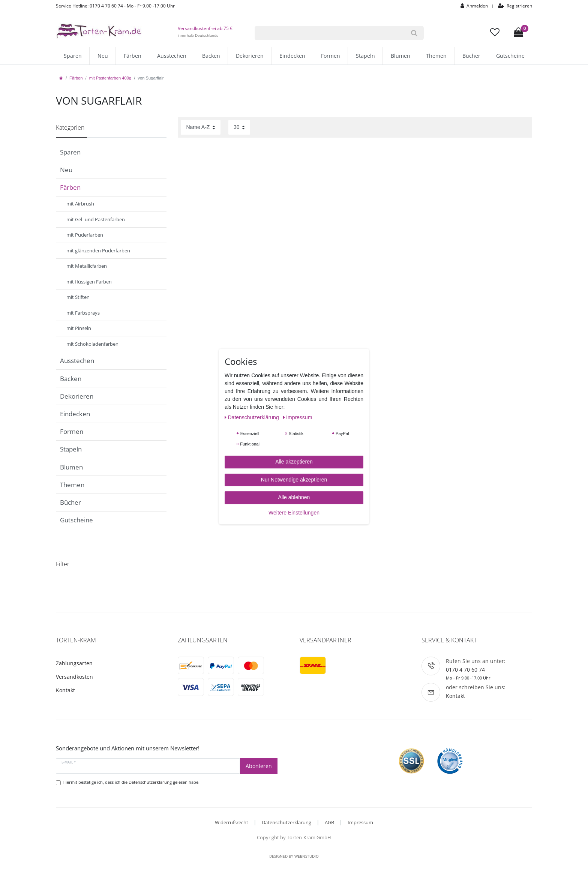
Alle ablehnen (294, 497)
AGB (329, 822)
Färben (133, 56)
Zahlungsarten (74, 663)
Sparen (73, 56)
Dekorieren (250, 56)
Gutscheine (510, 56)
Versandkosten (74, 677)
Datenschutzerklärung (286, 822)
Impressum (360, 822)
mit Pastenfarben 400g (110, 78)
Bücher (471, 56)
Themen (436, 56)
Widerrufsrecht (232, 822)
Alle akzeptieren (294, 462)
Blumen (400, 56)
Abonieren (259, 766)
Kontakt (65, 690)
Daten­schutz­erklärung (253, 417)
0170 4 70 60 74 (465, 670)
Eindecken (292, 56)
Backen (211, 56)
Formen (331, 56)
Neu (103, 56)
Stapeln (365, 56)
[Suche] (414, 33)
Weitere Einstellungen (294, 513)
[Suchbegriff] (330, 33)
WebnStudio (307, 856)
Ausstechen (172, 56)
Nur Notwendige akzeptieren (294, 480)
